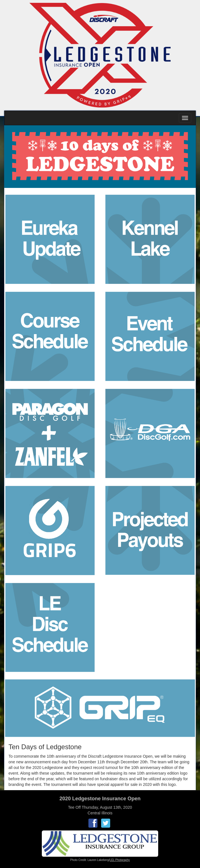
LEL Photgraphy (120, 860)
